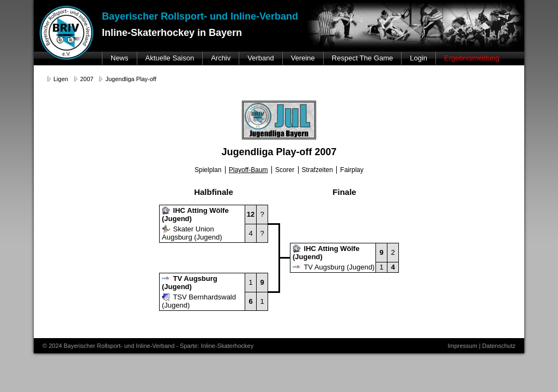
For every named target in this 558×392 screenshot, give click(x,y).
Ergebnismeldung (472, 58)
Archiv (221, 58)
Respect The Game (362, 58)
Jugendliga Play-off (131, 79)
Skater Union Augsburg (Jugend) (192, 233)
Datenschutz (499, 346)
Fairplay (352, 170)
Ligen (61, 79)
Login (418, 58)
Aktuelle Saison (170, 58)
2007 (87, 79)
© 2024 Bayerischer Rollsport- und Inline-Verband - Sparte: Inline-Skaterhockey (148, 346)
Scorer (285, 170)
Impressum (462, 346)
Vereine (303, 58)
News (120, 58)
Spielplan (208, 170)
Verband (260, 58)
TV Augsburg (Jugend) (333, 267)
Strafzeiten (317, 170)
